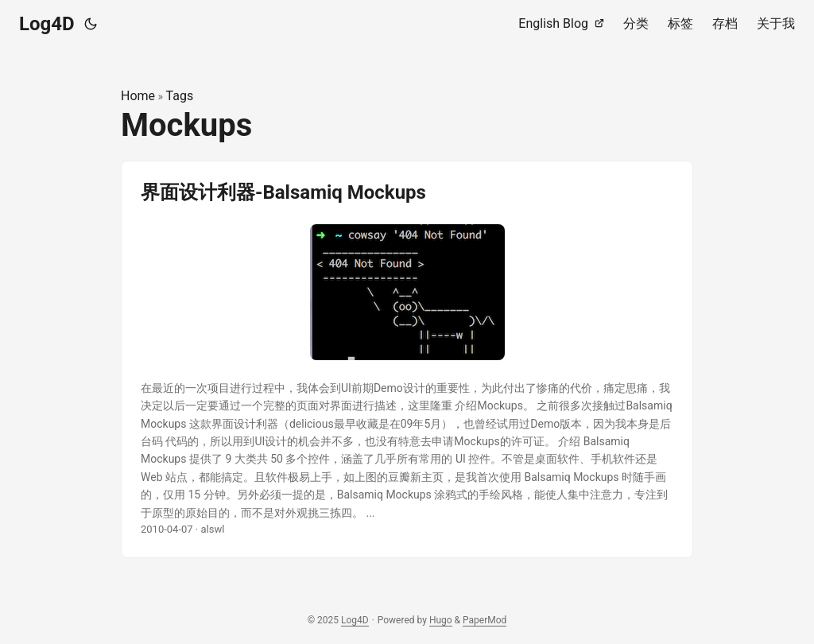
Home (138, 96)
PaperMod (485, 620)
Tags (180, 96)
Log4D (47, 24)
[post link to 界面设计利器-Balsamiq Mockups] (407, 359)
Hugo (441, 620)
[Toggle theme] (91, 24)
